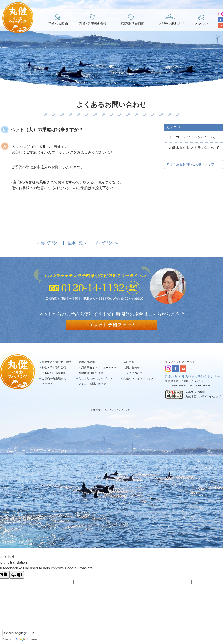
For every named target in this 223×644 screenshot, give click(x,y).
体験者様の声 (87, 362)
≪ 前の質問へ (48, 243)
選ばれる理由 (58, 20)
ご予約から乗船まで (170, 20)
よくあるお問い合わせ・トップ (192, 164)
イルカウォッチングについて (192, 137)
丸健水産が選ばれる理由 (57, 362)
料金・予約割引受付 (93, 20)
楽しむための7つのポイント (96, 378)
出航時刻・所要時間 (131, 20)
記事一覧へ (77, 243)
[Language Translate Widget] (19, 633)
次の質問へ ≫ (107, 243)
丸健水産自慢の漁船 (91, 373)
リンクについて (133, 373)
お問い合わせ (132, 368)
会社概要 (129, 362)
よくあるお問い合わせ (92, 384)
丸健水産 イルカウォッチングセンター (193, 376)
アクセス (202, 20)
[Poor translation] (17, 575)
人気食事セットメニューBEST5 (98, 368)
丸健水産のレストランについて (194, 148)
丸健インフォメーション (138, 378)
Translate (26, 639)
